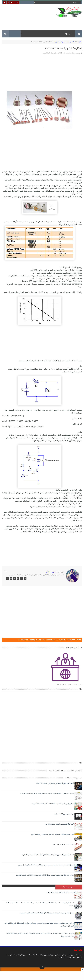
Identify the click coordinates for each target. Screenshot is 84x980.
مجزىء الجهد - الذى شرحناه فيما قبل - (49, 410)
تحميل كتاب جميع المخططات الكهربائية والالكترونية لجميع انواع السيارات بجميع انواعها (47, 793)
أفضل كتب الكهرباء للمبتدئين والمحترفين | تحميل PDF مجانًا (55, 783)
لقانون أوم (75, 194)
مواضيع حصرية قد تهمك (69, 887)
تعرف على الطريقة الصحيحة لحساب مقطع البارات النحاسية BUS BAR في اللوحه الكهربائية (45, 875)
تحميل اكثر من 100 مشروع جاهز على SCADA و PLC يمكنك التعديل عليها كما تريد (48, 855)
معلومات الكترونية (60, 42)
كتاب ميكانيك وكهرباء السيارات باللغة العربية (60, 824)
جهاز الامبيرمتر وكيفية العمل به (64, 814)
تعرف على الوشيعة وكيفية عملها (63, 844)
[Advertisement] (43, 22)
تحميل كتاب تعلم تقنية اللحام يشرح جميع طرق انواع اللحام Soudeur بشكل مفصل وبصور (46, 865)
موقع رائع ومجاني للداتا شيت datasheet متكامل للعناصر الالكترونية (53, 804)
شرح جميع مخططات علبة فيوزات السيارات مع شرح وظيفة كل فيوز (52, 834)
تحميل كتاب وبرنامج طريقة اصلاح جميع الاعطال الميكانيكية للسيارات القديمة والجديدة (47, 913)
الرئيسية (79, 42)
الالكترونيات (71, 42)
